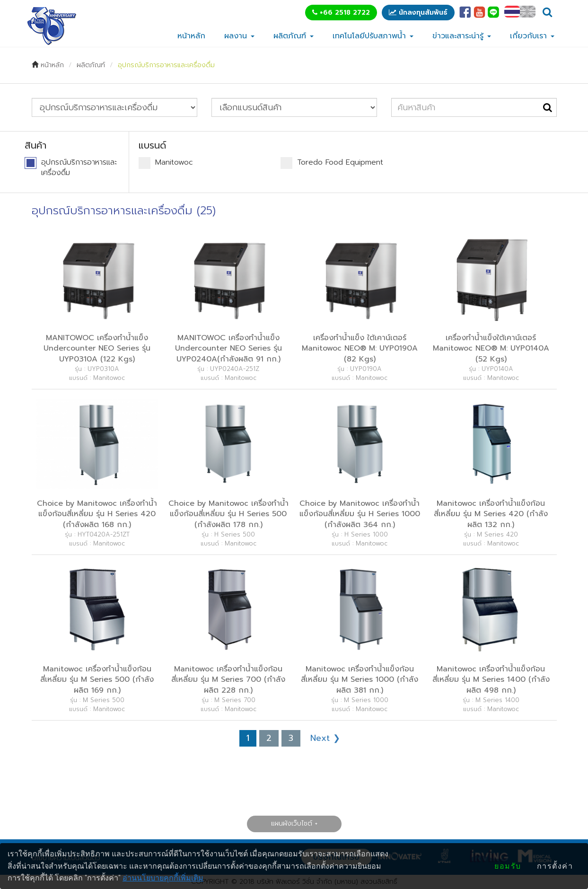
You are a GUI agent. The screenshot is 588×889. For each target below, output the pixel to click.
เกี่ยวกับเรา (532, 36)
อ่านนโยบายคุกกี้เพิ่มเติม (163, 878)
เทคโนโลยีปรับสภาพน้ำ (373, 36)
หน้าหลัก (191, 36)
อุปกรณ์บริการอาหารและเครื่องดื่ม (166, 65)
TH (512, 12)
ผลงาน (239, 36)
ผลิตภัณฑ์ (294, 36)
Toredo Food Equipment (332, 163)
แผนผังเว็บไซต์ (292, 823)
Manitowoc (166, 163)
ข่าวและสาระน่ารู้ (462, 36)
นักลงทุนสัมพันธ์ (418, 13)
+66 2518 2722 (341, 13)
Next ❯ (325, 738)
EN (528, 12)
